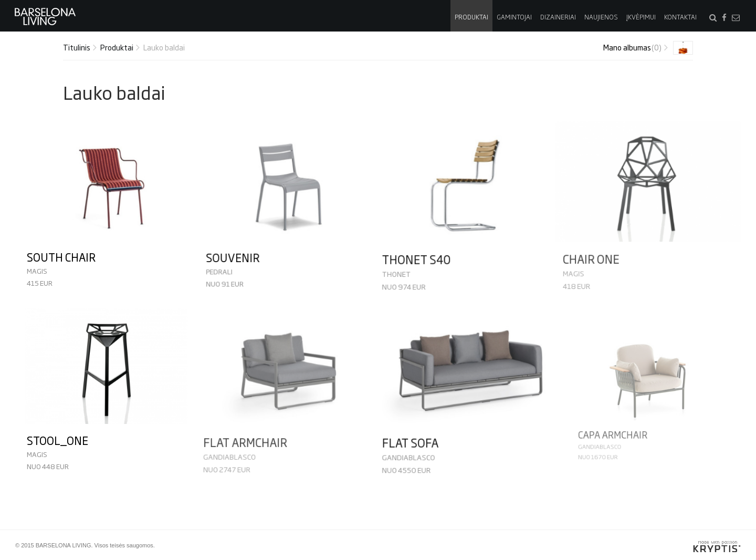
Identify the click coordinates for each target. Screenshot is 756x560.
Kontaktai (680, 17)
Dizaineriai (558, 17)
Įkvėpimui (641, 17)
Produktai (471, 17)
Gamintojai (514, 17)
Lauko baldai (164, 47)
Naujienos (601, 17)
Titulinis (77, 47)
